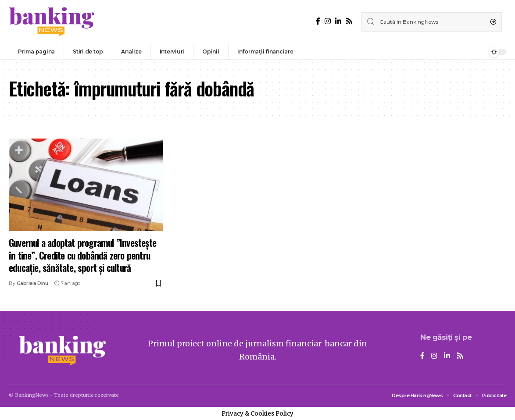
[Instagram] (328, 21)
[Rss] (349, 21)
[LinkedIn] (338, 21)
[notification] (475, 52)
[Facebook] (318, 21)
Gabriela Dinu (32, 283)
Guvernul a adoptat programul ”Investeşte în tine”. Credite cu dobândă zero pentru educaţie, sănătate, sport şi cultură (82, 255)
